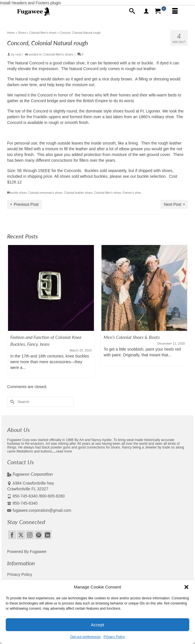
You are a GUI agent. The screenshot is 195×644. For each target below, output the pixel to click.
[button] (186, 587)
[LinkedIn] (48, 535)
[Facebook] (12, 535)
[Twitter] (21, 535)
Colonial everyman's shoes (45, 193)
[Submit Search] (11, 402)
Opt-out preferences (85, 637)
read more (64, 451)
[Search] (132, 11)
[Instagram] (30, 535)
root (18, 54)
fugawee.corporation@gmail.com (39, 510)
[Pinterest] (39, 535)
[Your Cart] (161, 11)
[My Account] (146, 11)
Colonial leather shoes (78, 193)
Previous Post (26, 204)
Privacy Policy (114, 637)
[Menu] (175, 11)
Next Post (173, 204)
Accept (98, 625)
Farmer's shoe (132, 193)
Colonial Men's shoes (58, 54)
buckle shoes (18, 193)
